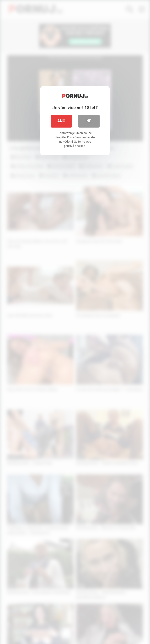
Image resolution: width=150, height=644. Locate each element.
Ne (89, 121)
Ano (61, 121)
